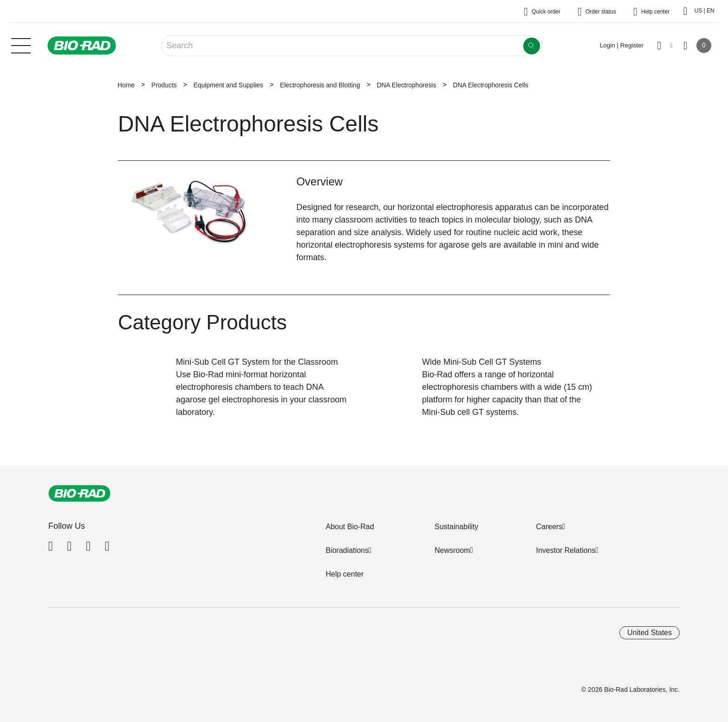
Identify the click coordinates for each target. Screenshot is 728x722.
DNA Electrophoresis (407, 85)
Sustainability (456, 527)
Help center (344, 574)
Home (126, 85)
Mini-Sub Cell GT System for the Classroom (257, 362)
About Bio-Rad (350, 527)
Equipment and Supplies (228, 85)
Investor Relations (565, 550)
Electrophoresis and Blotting (320, 85)
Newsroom (452, 550)
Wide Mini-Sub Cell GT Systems (482, 362)
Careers (549, 527)
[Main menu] (21, 45)
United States (650, 633)
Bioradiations (347, 550)
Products (164, 85)
